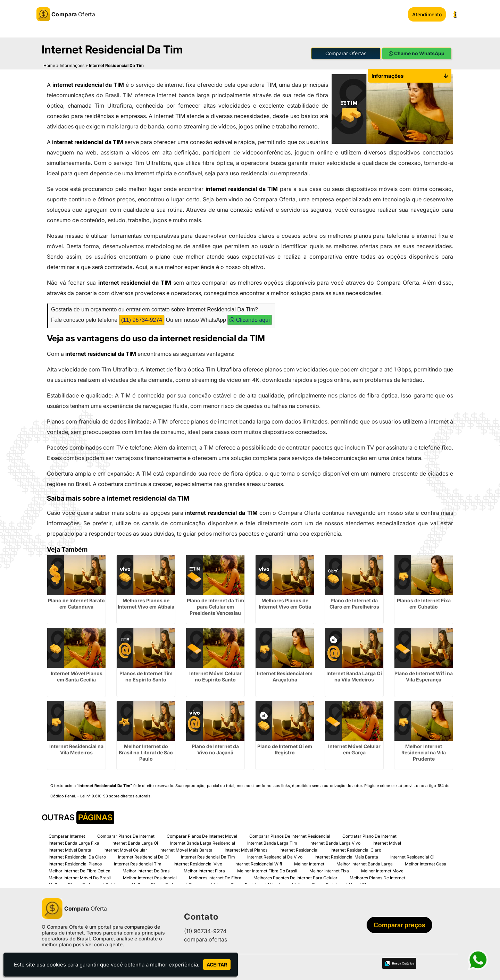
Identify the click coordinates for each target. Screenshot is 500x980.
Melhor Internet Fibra (204, 868)
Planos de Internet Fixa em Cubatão (424, 601)
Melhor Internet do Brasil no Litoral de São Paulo (146, 750)
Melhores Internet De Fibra (215, 875)
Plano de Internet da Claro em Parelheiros (354, 601)
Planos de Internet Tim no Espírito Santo (146, 674)
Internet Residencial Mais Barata (346, 854)
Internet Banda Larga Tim (272, 840)
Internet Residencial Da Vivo (275, 854)
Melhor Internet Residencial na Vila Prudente (424, 750)
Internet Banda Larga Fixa (74, 840)
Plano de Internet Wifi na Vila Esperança (424, 674)
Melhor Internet (309, 861)
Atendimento (427, 14)
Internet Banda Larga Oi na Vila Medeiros (354, 674)
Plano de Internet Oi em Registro (285, 747)
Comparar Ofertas (346, 51)
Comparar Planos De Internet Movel (202, 833)
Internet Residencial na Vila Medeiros (76, 747)
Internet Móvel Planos (246, 847)
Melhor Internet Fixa (329, 868)
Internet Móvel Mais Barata (186, 847)
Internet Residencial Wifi (258, 861)
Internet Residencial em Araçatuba (285, 674)
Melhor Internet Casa (426, 861)
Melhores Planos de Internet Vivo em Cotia (285, 601)
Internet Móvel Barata (70, 847)
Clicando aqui (249, 317)
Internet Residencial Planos (75, 861)
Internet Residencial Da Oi (143, 854)
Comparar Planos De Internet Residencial (290, 833)
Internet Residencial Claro (356, 847)
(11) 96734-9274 (142, 317)
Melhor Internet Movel (383, 868)
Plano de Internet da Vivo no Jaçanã (215, 747)
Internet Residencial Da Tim (208, 854)
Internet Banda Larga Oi (135, 840)
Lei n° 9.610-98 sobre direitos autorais (115, 793)
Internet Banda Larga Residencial (203, 840)
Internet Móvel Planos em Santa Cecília (77, 674)
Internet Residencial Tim (138, 861)
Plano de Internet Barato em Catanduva (76, 601)
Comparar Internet (67, 833)
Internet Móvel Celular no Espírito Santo (215, 674)
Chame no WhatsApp (417, 51)
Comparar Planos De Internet (126, 833)
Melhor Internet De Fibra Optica (80, 868)
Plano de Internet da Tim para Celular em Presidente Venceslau (215, 604)
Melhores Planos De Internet (377, 875)
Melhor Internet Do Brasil (147, 868)
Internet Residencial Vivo (198, 861)
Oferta (74, 906)
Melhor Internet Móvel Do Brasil (80, 875)
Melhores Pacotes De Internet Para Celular (295, 875)
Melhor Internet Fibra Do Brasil (267, 868)
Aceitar (217, 965)
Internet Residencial (299, 847)
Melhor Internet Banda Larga (365, 861)
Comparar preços (394, 923)
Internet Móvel (387, 840)
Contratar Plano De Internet (369, 833)
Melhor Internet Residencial (150, 875)
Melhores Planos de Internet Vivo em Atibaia (146, 601)
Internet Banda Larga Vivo (335, 840)
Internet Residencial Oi (412, 854)
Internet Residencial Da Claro (77, 854)
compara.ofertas (206, 937)
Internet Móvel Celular (125, 847)
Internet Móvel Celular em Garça (354, 747)
